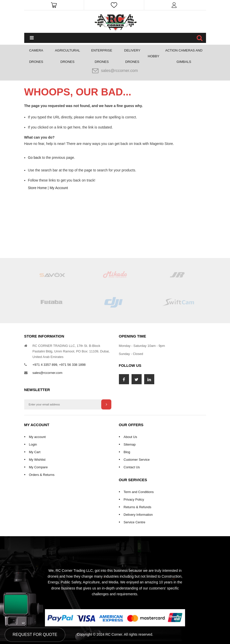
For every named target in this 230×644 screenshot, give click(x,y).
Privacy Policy (134, 499)
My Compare (38, 467)
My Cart (35, 452)
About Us (130, 437)
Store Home (37, 188)
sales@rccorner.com (115, 71)
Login (33, 444)
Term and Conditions (139, 492)
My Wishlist (37, 460)
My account (37, 437)
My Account (59, 188)
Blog (127, 452)
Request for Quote (35, 635)
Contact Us (132, 467)
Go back (35, 158)
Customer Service (137, 460)
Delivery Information (138, 515)
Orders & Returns (42, 475)
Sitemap (130, 444)
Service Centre (135, 522)
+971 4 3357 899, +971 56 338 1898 (59, 365)
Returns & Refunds (138, 507)
